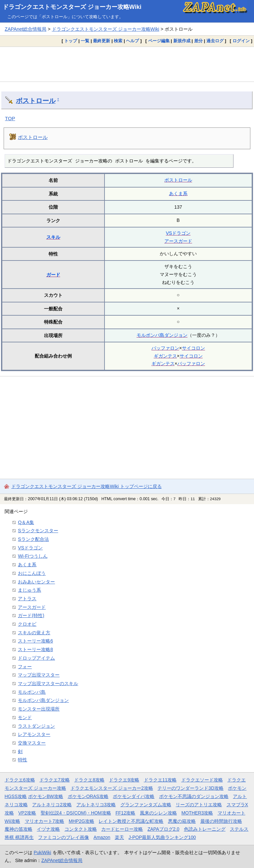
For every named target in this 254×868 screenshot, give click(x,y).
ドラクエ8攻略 (89, 780)
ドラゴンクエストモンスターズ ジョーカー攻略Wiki (72, 7)
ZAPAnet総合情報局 (25, 29)
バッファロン (165, 348)
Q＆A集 (26, 522)
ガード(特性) (31, 615)
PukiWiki (42, 852)
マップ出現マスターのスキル (48, 683)
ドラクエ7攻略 (55, 780)
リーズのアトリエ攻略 (199, 805)
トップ (71, 41)
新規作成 (182, 41)
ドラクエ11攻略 (160, 780)
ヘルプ (132, 41)
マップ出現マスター (39, 675)
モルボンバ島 (32, 692)
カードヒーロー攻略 (122, 829)
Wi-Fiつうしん (33, 556)
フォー (25, 667)
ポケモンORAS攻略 (88, 796)
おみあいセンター (36, 582)
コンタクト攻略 (81, 829)
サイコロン (193, 348)
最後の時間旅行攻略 (221, 821)
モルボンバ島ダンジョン (162, 335)
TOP (10, 118)
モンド (25, 717)
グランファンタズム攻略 (146, 805)
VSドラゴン (178, 233)
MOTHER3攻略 (197, 813)
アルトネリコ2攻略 (52, 805)
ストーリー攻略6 (35, 641)
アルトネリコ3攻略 (96, 805)
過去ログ (215, 41)
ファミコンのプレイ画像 (63, 837)
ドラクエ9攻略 (124, 780)
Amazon (102, 837)
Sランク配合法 (33, 539)
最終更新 (102, 41)
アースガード (178, 241)
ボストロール (36, 101)
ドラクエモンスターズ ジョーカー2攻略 (112, 788)
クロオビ (27, 624)
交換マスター (32, 743)
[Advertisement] (127, 64)
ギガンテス (165, 356)
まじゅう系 (29, 590)
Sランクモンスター (38, 531)
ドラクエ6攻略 (20, 780)
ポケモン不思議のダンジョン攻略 (194, 796)
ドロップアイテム (36, 658)
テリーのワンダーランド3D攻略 (190, 788)
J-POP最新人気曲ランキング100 (162, 837)
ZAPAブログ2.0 (163, 829)
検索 (118, 41)
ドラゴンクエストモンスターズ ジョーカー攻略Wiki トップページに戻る (86, 486)
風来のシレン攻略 (158, 813)
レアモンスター (34, 734)
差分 (198, 41)
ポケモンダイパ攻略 (134, 796)
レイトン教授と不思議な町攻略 (131, 821)
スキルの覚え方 (34, 633)
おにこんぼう (32, 573)
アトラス (27, 599)
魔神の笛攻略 (19, 829)
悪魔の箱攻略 (182, 821)
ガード (53, 275)
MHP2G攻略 (82, 821)
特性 (22, 760)
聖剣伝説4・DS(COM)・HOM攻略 (76, 813)
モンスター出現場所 (39, 709)
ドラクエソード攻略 (202, 780)
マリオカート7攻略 (45, 821)
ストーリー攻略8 (35, 649)
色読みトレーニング (205, 829)
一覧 (85, 41)
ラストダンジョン (36, 726)
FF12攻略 (125, 813)
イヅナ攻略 (48, 829)
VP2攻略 (27, 813)
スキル (53, 237)
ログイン (241, 41)
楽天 (119, 837)
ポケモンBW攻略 (46, 796)
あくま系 (178, 193)
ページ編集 (159, 41)
